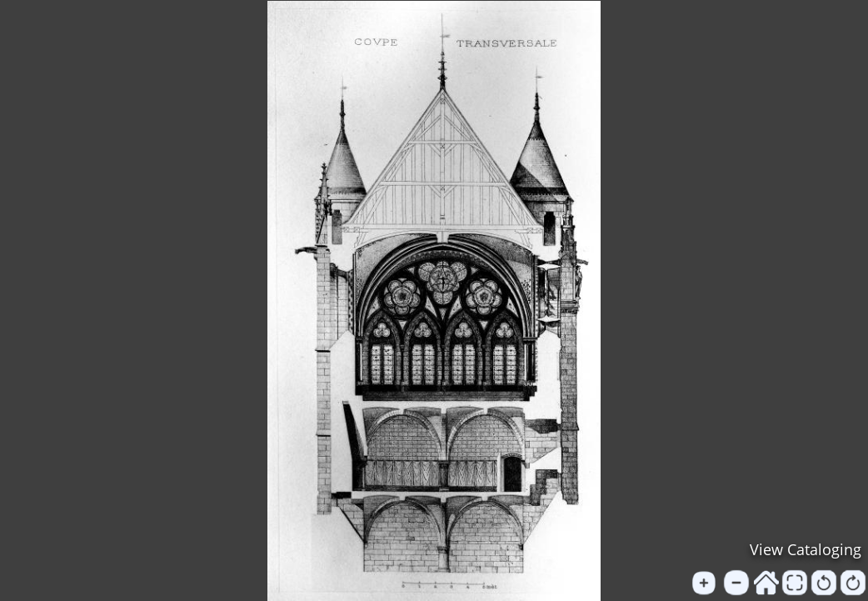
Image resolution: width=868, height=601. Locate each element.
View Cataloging (806, 549)
